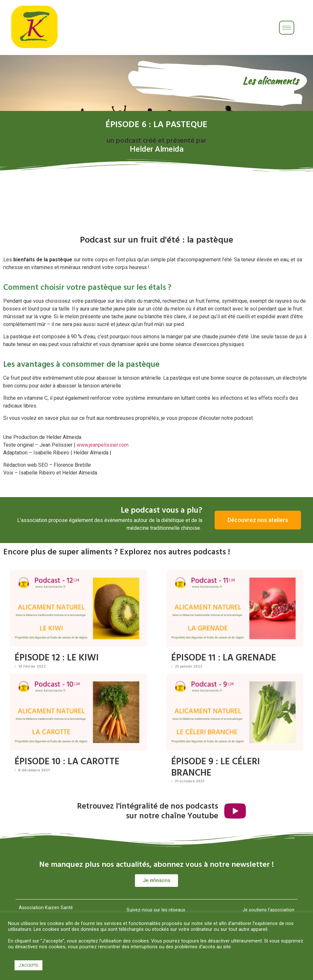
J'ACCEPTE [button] (28, 965)
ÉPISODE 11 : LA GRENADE (224, 657)
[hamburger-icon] (287, 28)
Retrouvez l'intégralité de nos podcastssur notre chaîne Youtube (147, 810)
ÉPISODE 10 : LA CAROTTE (67, 761)
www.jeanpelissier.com (103, 445)
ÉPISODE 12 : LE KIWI (57, 657)
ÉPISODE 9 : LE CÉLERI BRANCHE (216, 767)
